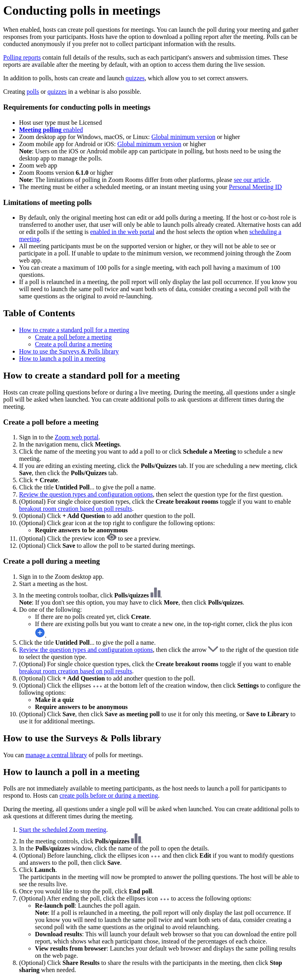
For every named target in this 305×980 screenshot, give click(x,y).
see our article (252, 180)
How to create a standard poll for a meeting (74, 330)
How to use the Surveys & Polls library (69, 351)
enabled (51, 130)
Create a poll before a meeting (73, 337)
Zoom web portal (77, 437)
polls (33, 92)
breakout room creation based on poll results (75, 509)
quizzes (135, 78)
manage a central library (56, 755)
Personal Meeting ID (255, 187)
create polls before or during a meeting (109, 795)
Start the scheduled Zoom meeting (63, 830)
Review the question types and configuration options (86, 494)
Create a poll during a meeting (73, 344)
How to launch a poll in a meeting (62, 359)
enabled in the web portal (122, 232)
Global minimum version (183, 137)
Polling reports (22, 57)
